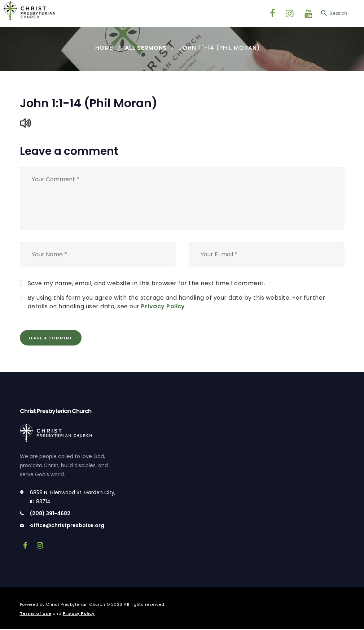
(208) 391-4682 (50, 514)
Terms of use (36, 614)
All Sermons (146, 48)
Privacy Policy (163, 306)
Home (104, 48)
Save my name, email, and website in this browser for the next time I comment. (147, 283)
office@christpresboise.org (67, 526)
